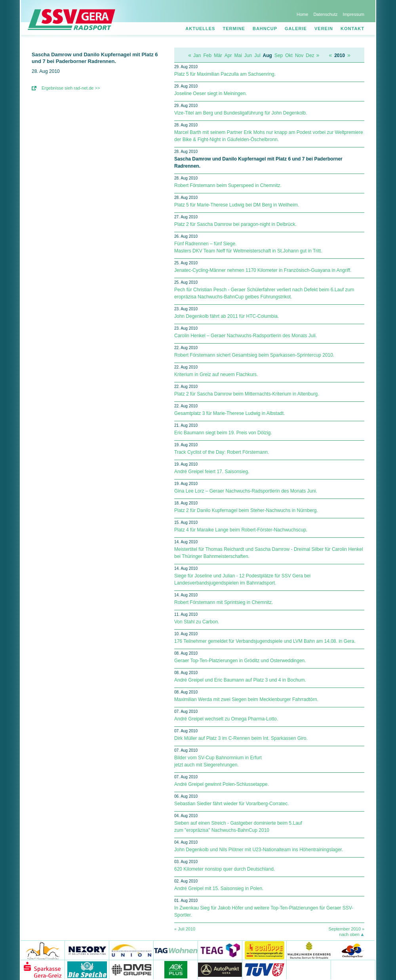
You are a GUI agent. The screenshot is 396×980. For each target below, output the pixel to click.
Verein (324, 29)
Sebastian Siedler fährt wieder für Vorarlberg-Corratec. (231, 804)
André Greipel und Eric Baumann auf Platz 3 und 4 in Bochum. (240, 680)
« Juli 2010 (185, 929)
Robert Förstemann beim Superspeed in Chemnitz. (228, 185)
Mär (218, 55)
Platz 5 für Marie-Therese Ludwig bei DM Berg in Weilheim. (237, 205)
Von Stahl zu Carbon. (197, 622)
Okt (289, 55)
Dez (310, 55)
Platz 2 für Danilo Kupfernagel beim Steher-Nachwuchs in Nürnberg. (246, 510)
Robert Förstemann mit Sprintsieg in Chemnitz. (224, 602)
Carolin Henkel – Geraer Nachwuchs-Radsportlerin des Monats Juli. (246, 336)
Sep (279, 55)
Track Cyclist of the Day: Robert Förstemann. (222, 452)
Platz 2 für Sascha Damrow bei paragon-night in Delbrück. (235, 224)
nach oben (349, 934)
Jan (197, 55)
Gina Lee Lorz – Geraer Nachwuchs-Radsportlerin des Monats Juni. (246, 491)
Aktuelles (200, 29)
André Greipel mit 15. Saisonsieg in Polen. (219, 888)
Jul (257, 55)
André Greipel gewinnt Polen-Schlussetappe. (222, 784)
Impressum (354, 14)
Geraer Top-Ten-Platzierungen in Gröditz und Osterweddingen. (240, 661)
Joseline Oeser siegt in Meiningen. (210, 94)
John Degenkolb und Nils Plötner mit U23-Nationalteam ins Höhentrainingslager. (259, 850)
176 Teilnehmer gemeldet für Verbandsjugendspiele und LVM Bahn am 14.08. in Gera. (265, 641)
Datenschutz (325, 14)
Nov (299, 55)
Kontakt (352, 29)
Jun (248, 55)
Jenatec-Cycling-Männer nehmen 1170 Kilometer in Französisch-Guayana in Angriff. (263, 270)
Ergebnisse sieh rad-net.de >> (71, 88)
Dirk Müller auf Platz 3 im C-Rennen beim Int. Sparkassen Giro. (241, 738)
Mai (238, 55)
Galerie (296, 29)
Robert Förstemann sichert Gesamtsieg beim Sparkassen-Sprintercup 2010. (254, 355)
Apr (228, 55)
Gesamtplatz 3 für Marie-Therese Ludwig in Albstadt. (229, 413)
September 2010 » (346, 929)
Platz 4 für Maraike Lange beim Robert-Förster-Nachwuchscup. (241, 530)
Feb (207, 55)
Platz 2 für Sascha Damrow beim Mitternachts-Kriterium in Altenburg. (247, 394)
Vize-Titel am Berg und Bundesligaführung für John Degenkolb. (241, 113)
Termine (234, 29)
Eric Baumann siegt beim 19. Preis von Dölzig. (223, 433)
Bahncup (265, 29)
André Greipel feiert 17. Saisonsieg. (212, 472)
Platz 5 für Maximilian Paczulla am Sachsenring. (225, 74)
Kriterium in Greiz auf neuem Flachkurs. (216, 374)
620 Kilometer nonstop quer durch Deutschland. (225, 869)
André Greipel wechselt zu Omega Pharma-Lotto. (226, 719)
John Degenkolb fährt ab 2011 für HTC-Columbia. (227, 316)
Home (302, 14)
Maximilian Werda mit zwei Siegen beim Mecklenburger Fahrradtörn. (246, 699)
